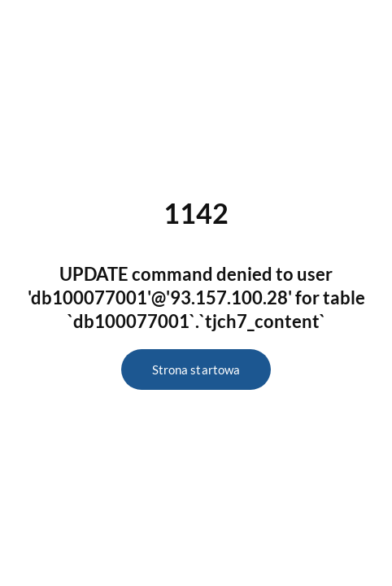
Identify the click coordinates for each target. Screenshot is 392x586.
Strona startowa (196, 370)
